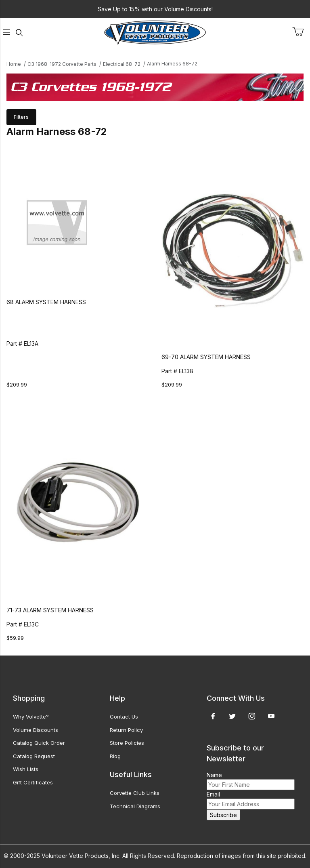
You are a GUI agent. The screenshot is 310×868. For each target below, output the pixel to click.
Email (213, 794)
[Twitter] (232, 716)
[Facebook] (213, 716)
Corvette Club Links (135, 793)
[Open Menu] (6, 33)
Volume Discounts (36, 730)
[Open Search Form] (19, 33)
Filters (21, 117)
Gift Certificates (33, 782)
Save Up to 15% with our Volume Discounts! (155, 9)
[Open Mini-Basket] (301, 32)
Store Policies (127, 743)
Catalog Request (34, 756)
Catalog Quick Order (39, 743)
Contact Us (124, 717)
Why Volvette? (31, 717)
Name (214, 775)
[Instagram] (252, 716)
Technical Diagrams (135, 806)
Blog (115, 756)
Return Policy (126, 730)
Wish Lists (26, 769)
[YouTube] (271, 716)
